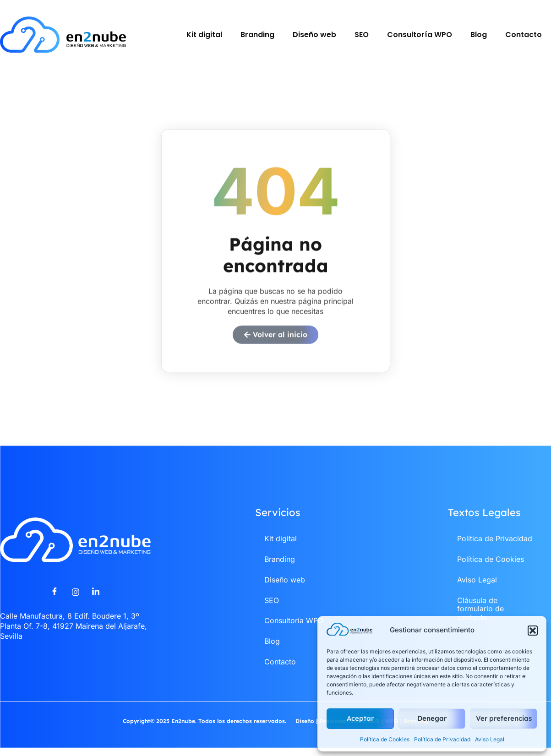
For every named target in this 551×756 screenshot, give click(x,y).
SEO (362, 35)
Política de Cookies (385, 739)
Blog (479, 35)
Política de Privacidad (442, 739)
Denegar (432, 718)
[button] (533, 631)
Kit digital (204, 35)
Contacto (524, 35)
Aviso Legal (490, 739)
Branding (257, 35)
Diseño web (314, 35)
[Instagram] (75, 597)
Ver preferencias (504, 718)
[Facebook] (55, 597)
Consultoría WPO (420, 35)
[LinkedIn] (96, 597)
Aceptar (360, 718)
